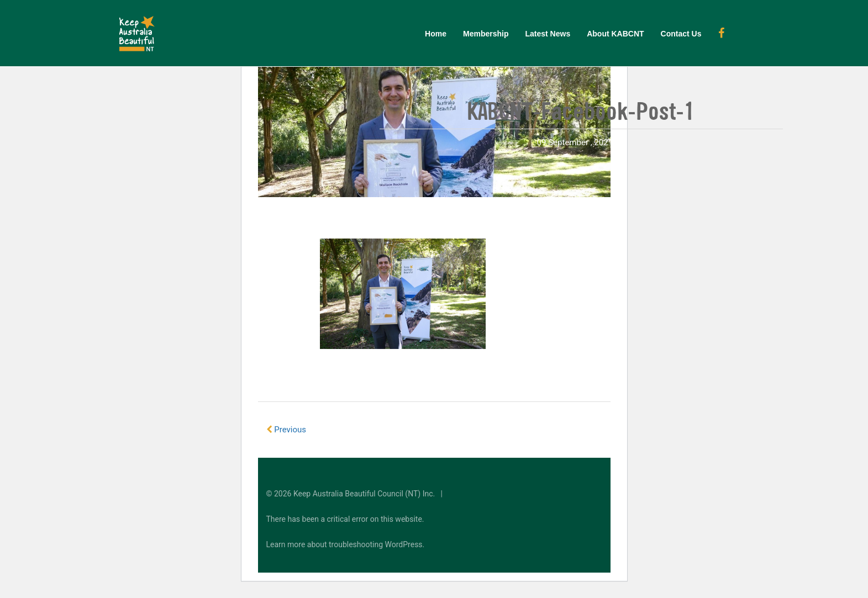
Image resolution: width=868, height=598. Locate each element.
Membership (486, 34)
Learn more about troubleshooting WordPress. (346, 544)
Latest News (548, 34)
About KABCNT (615, 34)
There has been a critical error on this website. (345, 519)
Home (436, 34)
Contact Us (681, 34)
